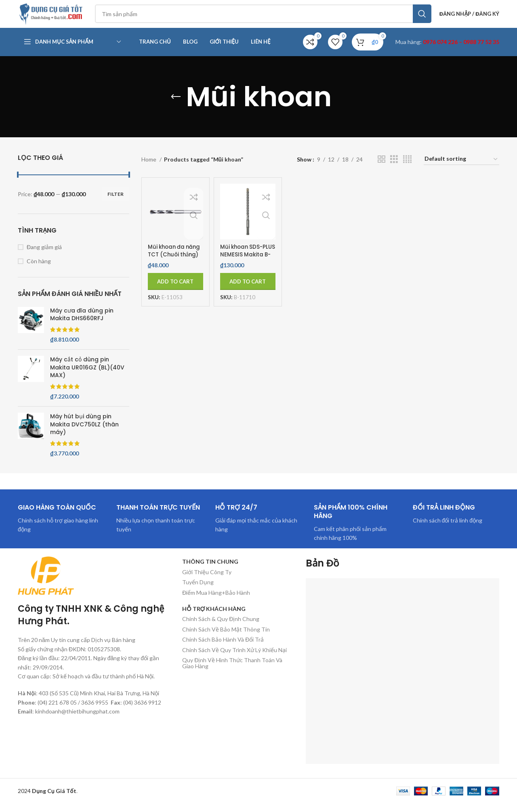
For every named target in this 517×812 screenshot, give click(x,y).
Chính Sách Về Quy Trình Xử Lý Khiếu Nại (234, 658)
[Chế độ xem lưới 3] (394, 168)
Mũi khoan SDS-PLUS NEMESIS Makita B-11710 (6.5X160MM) (243, 267)
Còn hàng (39, 270)
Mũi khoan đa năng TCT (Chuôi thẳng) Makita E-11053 (173, 267)
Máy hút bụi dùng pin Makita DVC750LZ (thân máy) (84, 433)
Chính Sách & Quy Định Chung (221, 628)
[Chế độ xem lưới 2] (381, 168)
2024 (47, 799)
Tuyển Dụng (198, 591)
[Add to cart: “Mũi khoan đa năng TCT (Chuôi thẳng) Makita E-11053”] (175, 290)
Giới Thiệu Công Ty (207, 580)
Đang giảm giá (44, 255)
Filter (116, 202)
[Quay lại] (176, 105)
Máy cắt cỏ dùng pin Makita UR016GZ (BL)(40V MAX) (87, 376)
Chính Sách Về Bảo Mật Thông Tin (226, 638)
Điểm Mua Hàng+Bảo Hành (216, 601)
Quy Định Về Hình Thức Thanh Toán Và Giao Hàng (232, 671)
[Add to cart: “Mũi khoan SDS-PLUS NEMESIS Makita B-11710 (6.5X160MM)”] (248, 290)
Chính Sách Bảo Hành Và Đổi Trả (223, 648)
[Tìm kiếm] (269, 18)
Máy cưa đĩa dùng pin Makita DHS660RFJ (82, 323)
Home (149, 168)
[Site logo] (58, 18)
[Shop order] (461, 168)
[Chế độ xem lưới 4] (407, 168)
